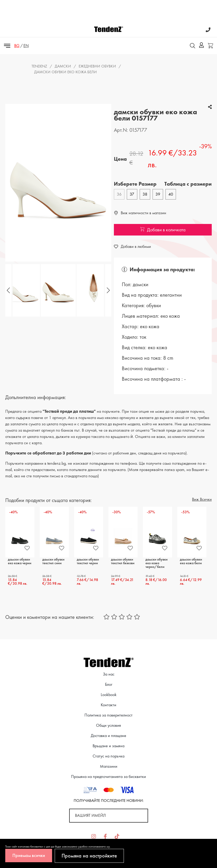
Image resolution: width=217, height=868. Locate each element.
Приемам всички (29, 855)
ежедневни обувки (97, 66)
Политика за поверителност (108, 715)
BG (17, 46)
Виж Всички (202, 499)
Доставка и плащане (108, 736)
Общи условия (108, 725)
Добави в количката (163, 230)
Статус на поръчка (108, 756)
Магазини (109, 766)
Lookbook (109, 695)
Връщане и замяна (108, 746)
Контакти (108, 705)
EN (26, 46)
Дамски (63, 66)
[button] (108, 290)
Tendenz (39, 66)
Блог (109, 684)
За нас (109, 674)
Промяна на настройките (89, 856)
